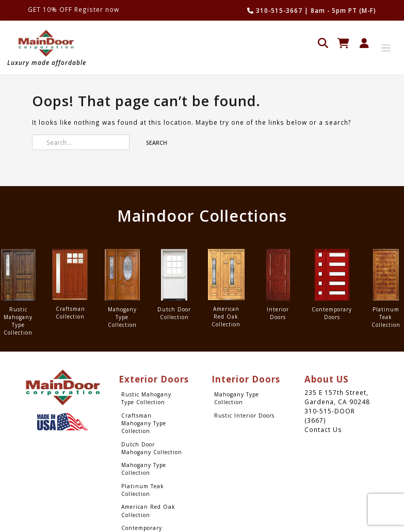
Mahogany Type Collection (144, 469)
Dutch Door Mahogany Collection (152, 448)
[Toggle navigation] (386, 48)
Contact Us (323, 429)
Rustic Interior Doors (244, 415)
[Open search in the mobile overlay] (323, 42)
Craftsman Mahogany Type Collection (144, 423)
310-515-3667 (275, 10)
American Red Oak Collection (148, 511)
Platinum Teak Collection (143, 490)
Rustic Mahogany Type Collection (146, 398)
